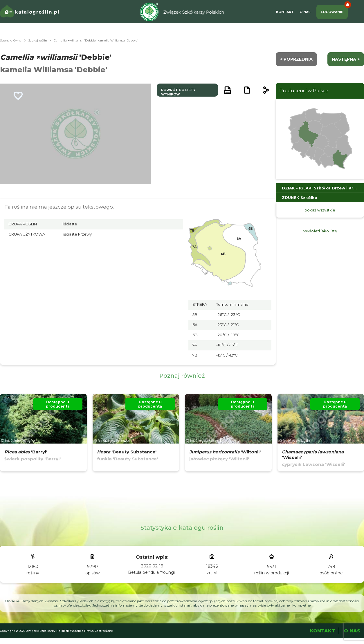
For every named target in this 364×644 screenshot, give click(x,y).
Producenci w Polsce (304, 91)
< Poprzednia (296, 59)
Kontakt (285, 12)
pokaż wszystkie (320, 210)
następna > (346, 59)
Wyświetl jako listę (320, 231)
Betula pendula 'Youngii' (152, 572)
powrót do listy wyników (178, 92)
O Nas (305, 12)
